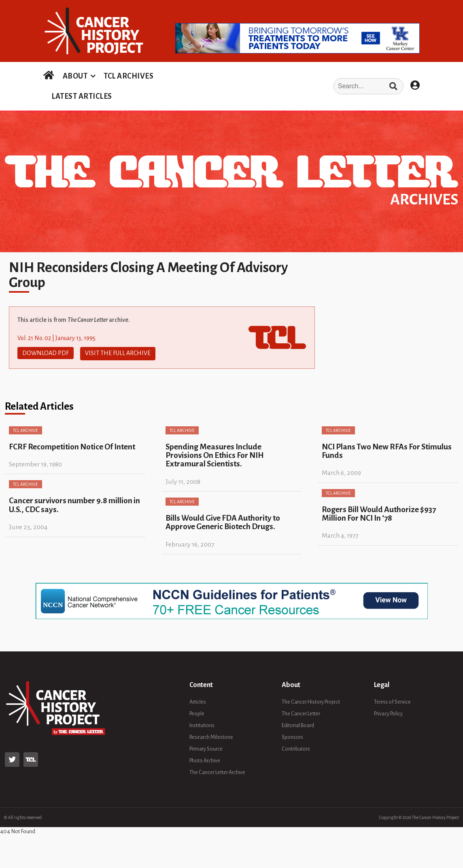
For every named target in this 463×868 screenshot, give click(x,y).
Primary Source (206, 748)
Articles (198, 701)
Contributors (296, 748)
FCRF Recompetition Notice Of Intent (72, 446)
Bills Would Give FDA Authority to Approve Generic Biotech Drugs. (223, 521)
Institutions (202, 724)
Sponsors (292, 736)
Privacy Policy (388, 713)
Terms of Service (392, 701)
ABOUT (75, 76)
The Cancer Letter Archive (217, 771)
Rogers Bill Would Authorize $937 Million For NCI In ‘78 (379, 513)
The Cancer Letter (301, 713)
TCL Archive (25, 429)
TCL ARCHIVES (128, 76)
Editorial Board (298, 724)
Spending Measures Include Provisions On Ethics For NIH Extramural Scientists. (215, 454)
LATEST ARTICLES (82, 96)
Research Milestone (211, 736)
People (197, 713)
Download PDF (46, 353)
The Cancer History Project (311, 701)
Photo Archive (205, 759)
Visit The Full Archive (118, 353)
